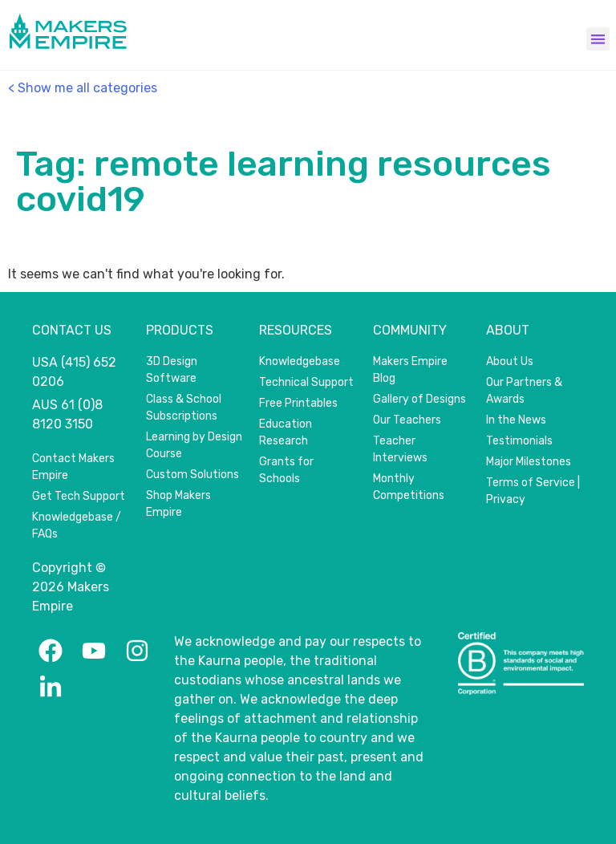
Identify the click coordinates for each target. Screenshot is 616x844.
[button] (598, 39)
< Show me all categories (83, 88)
